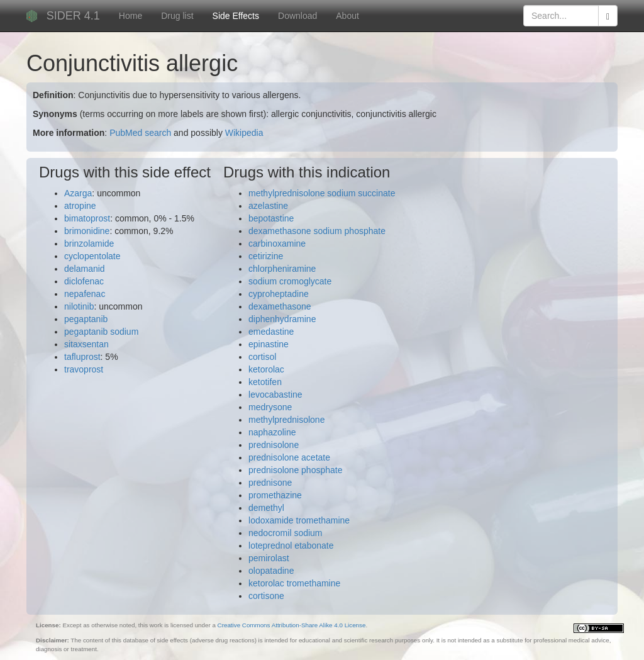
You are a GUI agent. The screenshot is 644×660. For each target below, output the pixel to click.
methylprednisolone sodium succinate (322, 193)
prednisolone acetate (289, 457)
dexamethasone (280, 306)
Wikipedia (244, 133)
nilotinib (79, 306)
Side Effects (236, 16)
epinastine (269, 344)
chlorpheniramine (282, 269)
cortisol (262, 357)
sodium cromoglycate (290, 281)
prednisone (270, 483)
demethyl (266, 508)
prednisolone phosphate (295, 470)
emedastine (271, 332)
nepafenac (85, 294)
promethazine (275, 495)
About (347, 16)
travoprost (84, 369)
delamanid (85, 269)
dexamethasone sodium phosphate (317, 231)
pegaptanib (86, 319)
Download (297, 16)
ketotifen (265, 382)
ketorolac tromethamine (294, 583)
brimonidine (87, 231)
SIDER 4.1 (73, 16)
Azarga (78, 193)
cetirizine (266, 256)
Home (130, 16)
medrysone (270, 407)
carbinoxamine (277, 243)
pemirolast (269, 558)
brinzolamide (89, 243)
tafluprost (82, 357)
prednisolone (274, 445)
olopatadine (271, 571)
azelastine (268, 206)
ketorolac (266, 369)
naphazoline (272, 432)
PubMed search (140, 133)
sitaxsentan (86, 344)
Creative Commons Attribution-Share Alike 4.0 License (292, 625)
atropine (80, 206)
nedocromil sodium (286, 533)
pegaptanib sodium (101, 332)
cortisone (266, 596)
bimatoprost (87, 218)
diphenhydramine (282, 319)
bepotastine (271, 218)
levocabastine (275, 394)
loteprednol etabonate (291, 545)
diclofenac (84, 281)
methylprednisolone (286, 420)
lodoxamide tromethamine (299, 520)
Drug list (177, 16)
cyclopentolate (92, 256)
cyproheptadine (279, 294)
